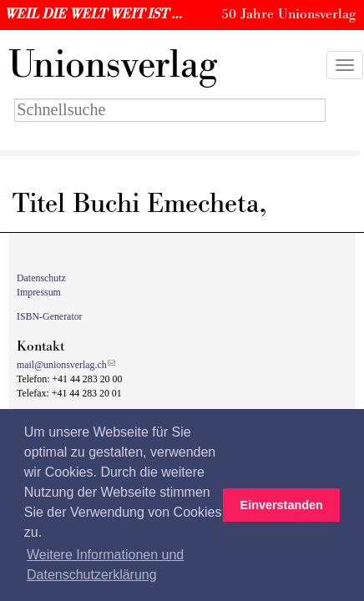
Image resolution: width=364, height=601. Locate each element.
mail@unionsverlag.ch (62, 365)
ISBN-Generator (50, 316)
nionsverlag (113, 65)
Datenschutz (41, 278)
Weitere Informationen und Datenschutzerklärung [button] (105, 565)
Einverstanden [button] (282, 505)
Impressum (39, 292)
